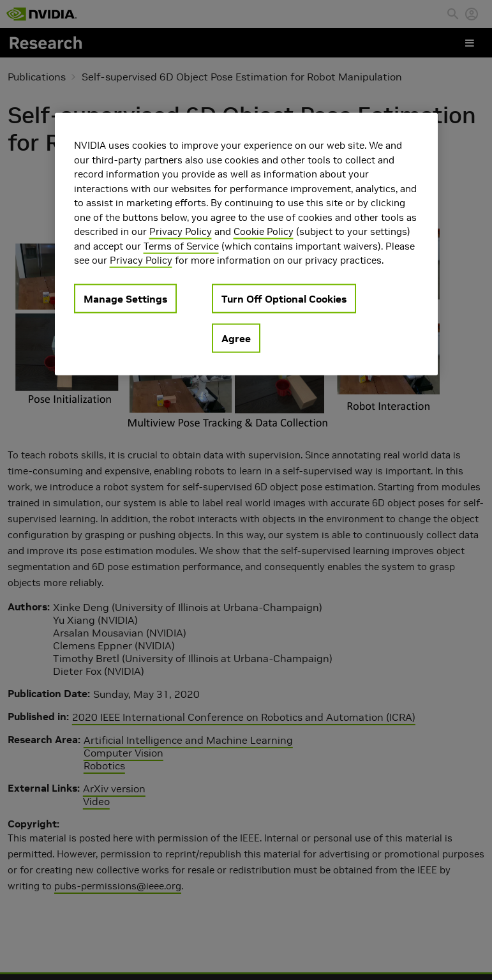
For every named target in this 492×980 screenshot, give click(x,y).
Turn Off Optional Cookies (284, 298)
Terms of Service (181, 245)
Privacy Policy (181, 231)
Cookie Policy (264, 231)
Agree (236, 338)
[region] (246, 244)
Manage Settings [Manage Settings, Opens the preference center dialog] (125, 298)
